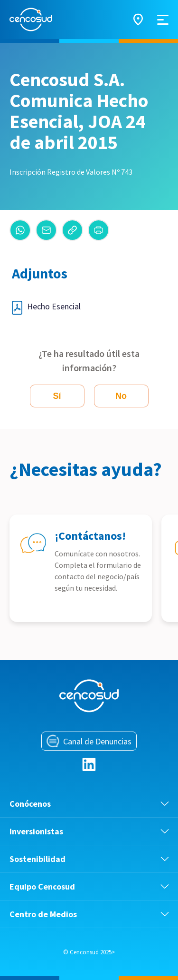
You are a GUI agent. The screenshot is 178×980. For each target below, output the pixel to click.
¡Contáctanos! (90, 536)
